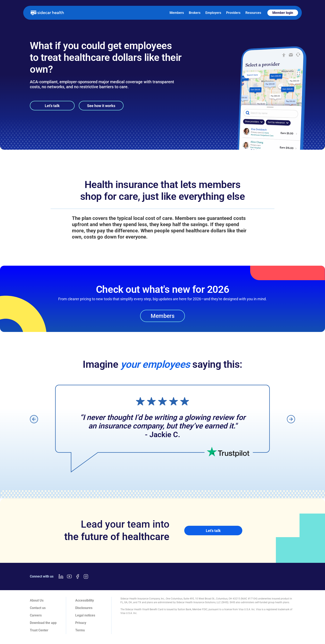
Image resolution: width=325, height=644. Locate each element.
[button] (34, 419)
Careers (36, 615)
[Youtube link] (69, 576)
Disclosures (84, 608)
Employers (213, 13)
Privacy (81, 623)
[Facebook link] (78, 576)
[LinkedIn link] (61, 576)
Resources (253, 13)
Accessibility (85, 600)
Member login (283, 13)
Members (177, 13)
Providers (233, 13)
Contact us (38, 608)
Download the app (43, 623)
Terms (80, 630)
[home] (47, 13)
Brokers (195, 13)
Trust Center (39, 630)
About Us (37, 600)
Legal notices (85, 615)
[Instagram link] (86, 576)
